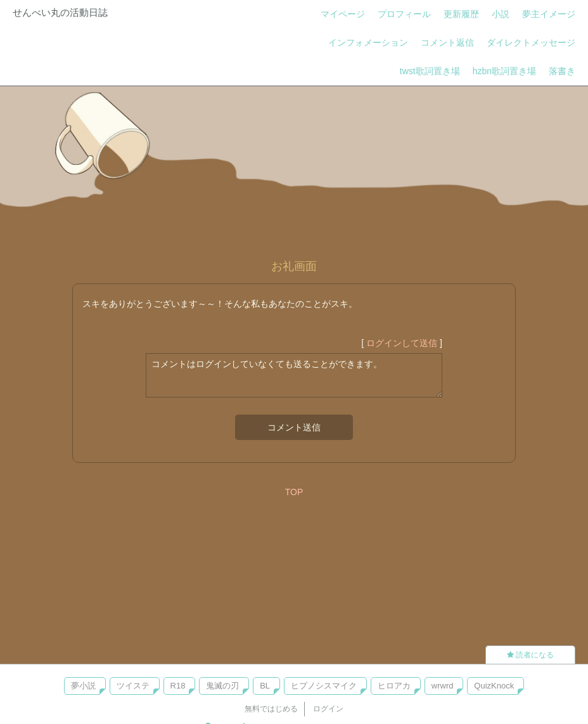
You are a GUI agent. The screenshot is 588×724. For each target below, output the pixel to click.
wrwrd (443, 686)
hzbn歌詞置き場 (504, 71)
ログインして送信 (402, 343)
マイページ (343, 14)
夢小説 (83, 686)
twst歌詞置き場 (430, 71)
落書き (562, 71)
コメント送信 (294, 427)
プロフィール (404, 14)
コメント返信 (447, 42)
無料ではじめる (271, 709)
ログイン (328, 709)
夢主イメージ (549, 14)
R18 (178, 686)
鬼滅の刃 (222, 686)
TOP (294, 492)
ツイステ (133, 686)
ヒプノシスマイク (324, 686)
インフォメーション (368, 42)
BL (265, 686)
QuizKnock (494, 686)
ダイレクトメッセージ (531, 42)
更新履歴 (461, 14)
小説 (501, 14)
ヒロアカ (394, 686)
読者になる (530, 655)
